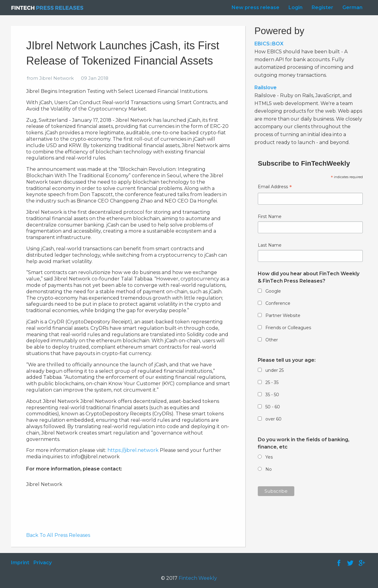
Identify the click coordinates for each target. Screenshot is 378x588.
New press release (256, 7)
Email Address (275, 187)
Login (296, 7)
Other (272, 340)
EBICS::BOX (269, 44)
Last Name (270, 245)
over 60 (273, 419)
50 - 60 (273, 407)
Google (273, 291)
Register (322, 7)
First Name (270, 217)
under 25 (275, 370)
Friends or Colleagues (288, 328)
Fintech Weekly (198, 578)
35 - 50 (272, 395)
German (352, 7)
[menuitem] (254, 8)
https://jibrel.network (133, 450)
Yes (269, 457)
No (269, 469)
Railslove (266, 88)
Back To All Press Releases (58, 535)
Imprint (20, 563)
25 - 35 (272, 382)
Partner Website (283, 315)
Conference (278, 303)
